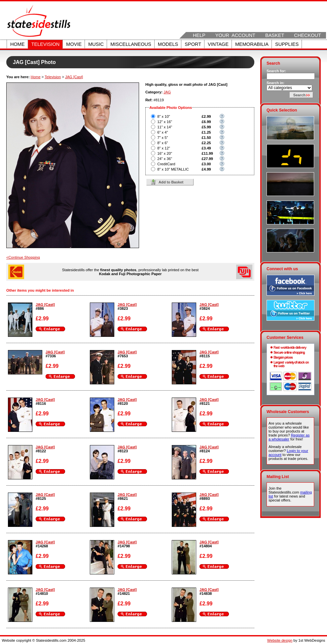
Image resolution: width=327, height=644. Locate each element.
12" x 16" (165, 122)
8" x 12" (163, 148)
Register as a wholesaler (289, 437)
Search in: (275, 83)
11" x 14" (165, 127)
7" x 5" (163, 138)
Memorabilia (252, 44)
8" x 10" (163, 116)
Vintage (218, 44)
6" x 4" (163, 132)
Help (199, 35)
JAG (167, 92)
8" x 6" (163, 143)
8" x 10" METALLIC (173, 169)
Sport (193, 44)
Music (96, 44)
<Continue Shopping (23, 257)
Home (18, 44)
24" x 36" (165, 159)
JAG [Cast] (74, 77)
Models (168, 44)
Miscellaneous (131, 44)
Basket (275, 35)
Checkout (308, 35)
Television (46, 44)
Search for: (276, 71)
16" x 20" (165, 153)
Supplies (287, 44)
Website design (280, 640)
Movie (74, 44)
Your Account (235, 35)
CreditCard (166, 164)
